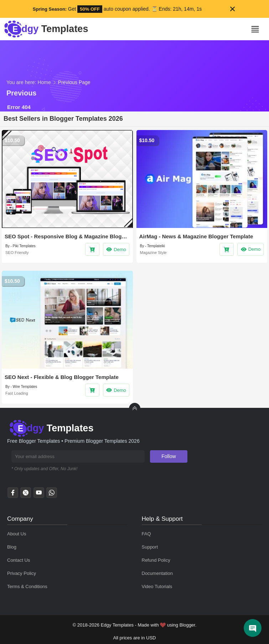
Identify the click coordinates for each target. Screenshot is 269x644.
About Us (17, 534)
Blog (12, 547)
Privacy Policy (22, 573)
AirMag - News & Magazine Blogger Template (196, 236)
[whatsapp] (52, 495)
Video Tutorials (157, 586)
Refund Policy (156, 560)
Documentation (157, 573)
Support (150, 547)
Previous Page (74, 82)
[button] (258, 29)
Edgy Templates (117, 625)
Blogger (187, 625)
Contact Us (19, 560)
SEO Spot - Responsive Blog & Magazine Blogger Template (67, 236)
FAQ (146, 534)
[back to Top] (135, 409)
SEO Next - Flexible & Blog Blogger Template (62, 377)
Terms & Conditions (27, 586)
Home (44, 82)
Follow (169, 456)
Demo (116, 249)
